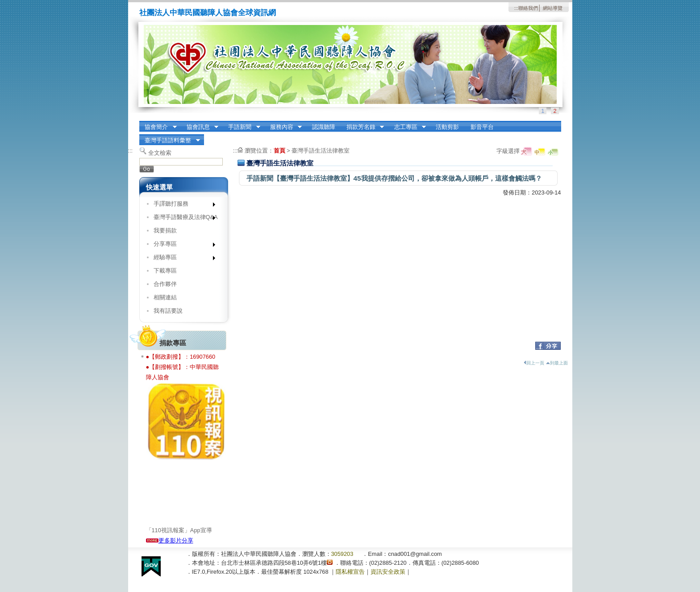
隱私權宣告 (350, 572)
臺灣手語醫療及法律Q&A (182, 219)
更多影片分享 (170, 540)
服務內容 (283, 127)
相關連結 (165, 297)
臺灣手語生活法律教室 (321, 151)
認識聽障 (324, 127)
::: (516, 8)
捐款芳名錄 (362, 127)
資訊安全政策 (388, 572)
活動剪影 (447, 127)
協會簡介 (158, 127)
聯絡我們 (528, 8)
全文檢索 (160, 153)
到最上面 (557, 363)
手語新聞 (242, 127)
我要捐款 (165, 230)
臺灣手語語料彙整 (170, 141)
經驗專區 (181, 259)
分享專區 (181, 246)
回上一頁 (534, 363)
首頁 (279, 151)
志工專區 (407, 127)
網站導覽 (553, 8)
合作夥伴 (165, 284)
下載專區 (165, 271)
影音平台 (482, 127)
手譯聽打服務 (181, 205)
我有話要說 (168, 311)
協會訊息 (200, 127)
